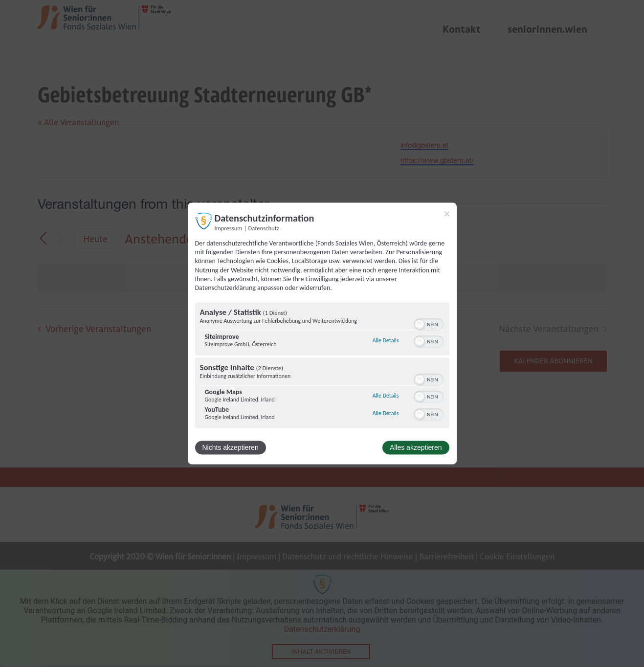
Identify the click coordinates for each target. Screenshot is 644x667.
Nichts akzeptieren (231, 448)
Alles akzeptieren (416, 448)
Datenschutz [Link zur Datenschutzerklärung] (264, 228)
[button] (420, 325)
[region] (322, 367)
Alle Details (386, 340)
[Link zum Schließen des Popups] (447, 214)
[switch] (429, 324)
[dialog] (322, 333)
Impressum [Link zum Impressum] (229, 228)
